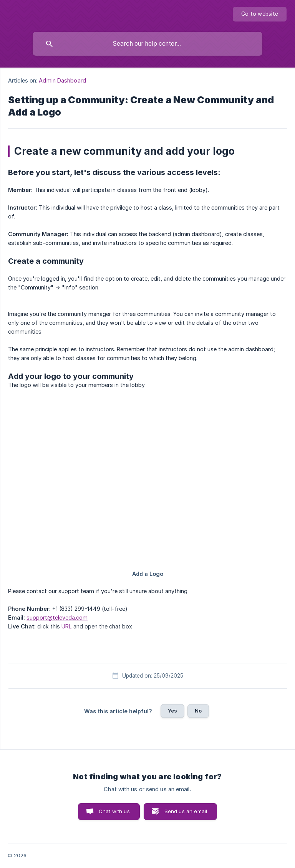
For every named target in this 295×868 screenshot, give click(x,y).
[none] (260, 14)
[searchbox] (147, 44)
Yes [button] (172, 711)
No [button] (198, 711)
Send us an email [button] (186, 811)
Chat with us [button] (114, 811)
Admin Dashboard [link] (62, 80)
